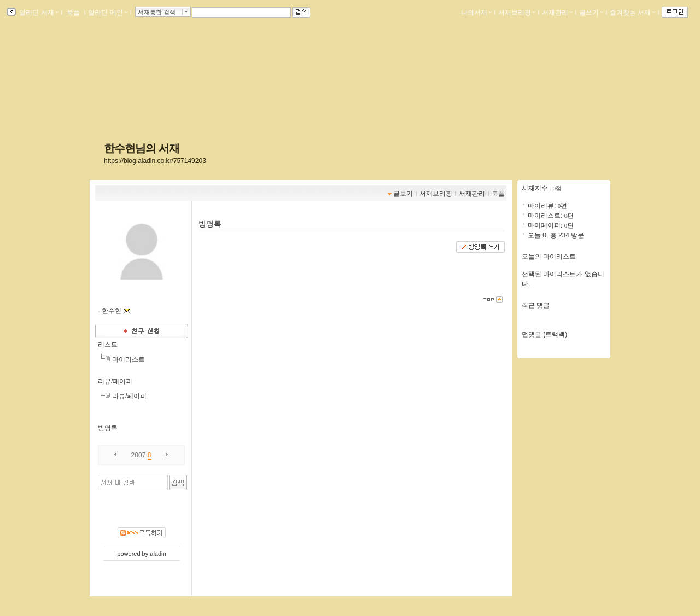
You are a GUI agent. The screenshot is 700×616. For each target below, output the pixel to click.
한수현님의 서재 (142, 148)
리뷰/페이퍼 (115, 381)
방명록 (108, 428)
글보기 (403, 194)
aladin (158, 554)
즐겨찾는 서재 (632, 13)
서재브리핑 (517, 13)
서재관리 (557, 13)
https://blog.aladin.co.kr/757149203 (155, 161)
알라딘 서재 (38, 13)
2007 (139, 455)
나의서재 (476, 13)
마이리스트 (129, 359)
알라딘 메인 (107, 13)
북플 (74, 13)
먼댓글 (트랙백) (544, 334)
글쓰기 (591, 13)
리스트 (108, 345)
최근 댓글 (536, 305)
